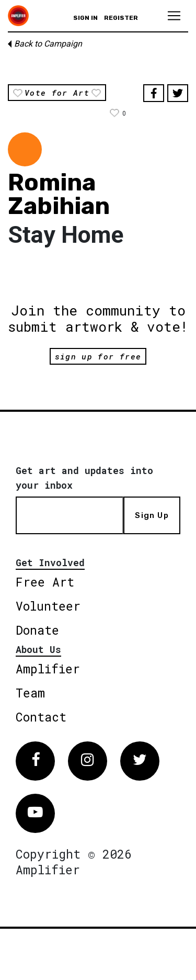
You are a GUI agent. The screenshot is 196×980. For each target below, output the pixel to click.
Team (30, 693)
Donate (37, 630)
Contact (41, 717)
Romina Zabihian (59, 194)
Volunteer (48, 606)
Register (121, 18)
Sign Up (152, 515)
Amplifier (48, 669)
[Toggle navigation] (174, 16)
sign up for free (98, 356)
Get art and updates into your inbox (84, 478)
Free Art (45, 582)
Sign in (85, 18)
